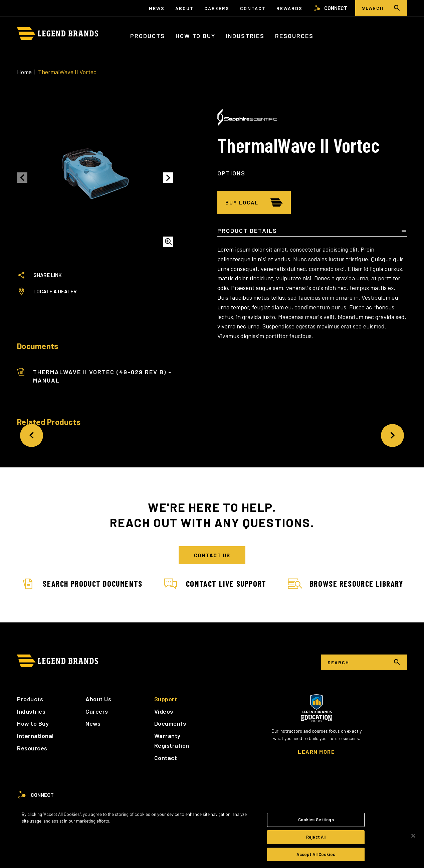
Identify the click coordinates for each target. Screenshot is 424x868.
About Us (98, 699)
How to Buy (195, 36)
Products (148, 36)
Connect (330, 8)
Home (24, 72)
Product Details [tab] (247, 231)
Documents (170, 723)
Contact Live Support (215, 584)
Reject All (316, 839)
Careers (217, 8)
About (184, 8)
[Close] (413, 838)
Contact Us (212, 555)
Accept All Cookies (316, 857)
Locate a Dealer (47, 291)
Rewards (289, 8)
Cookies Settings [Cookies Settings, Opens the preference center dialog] (316, 822)
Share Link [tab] (39, 275)
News (157, 8)
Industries (245, 36)
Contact (253, 8)
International (35, 736)
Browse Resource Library (346, 584)
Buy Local (242, 202)
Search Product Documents (81, 584)
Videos (164, 711)
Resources (294, 36)
